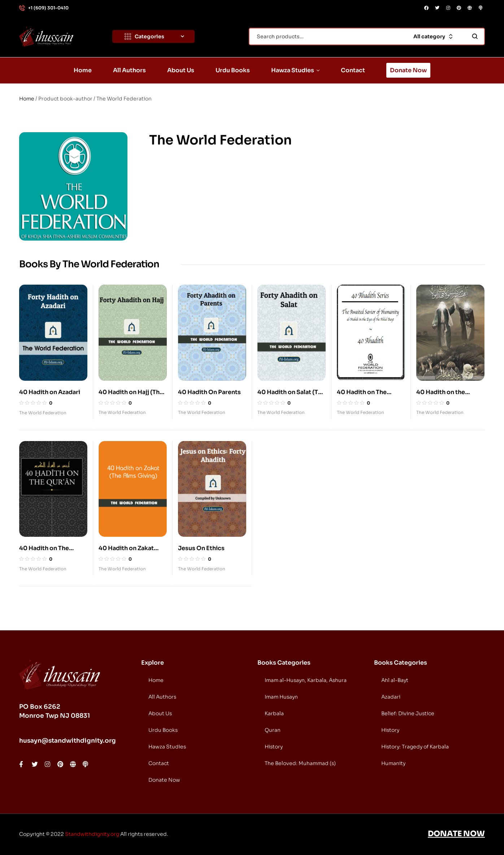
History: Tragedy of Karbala (415, 747)
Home (27, 99)
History (274, 747)
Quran (273, 730)
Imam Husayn (281, 697)
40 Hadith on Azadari (50, 392)
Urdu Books (163, 730)
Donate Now (164, 780)
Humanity (393, 763)
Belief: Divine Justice (408, 713)
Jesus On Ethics (201, 548)
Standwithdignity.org (92, 834)
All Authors (162, 697)
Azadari (391, 697)
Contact (159, 763)
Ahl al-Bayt (395, 680)
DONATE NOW (456, 834)
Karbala (274, 713)
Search (475, 36)
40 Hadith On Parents (209, 392)
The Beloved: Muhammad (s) (300, 763)
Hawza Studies (167, 747)
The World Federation (43, 413)
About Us (160, 713)
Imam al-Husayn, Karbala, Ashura (306, 680)
